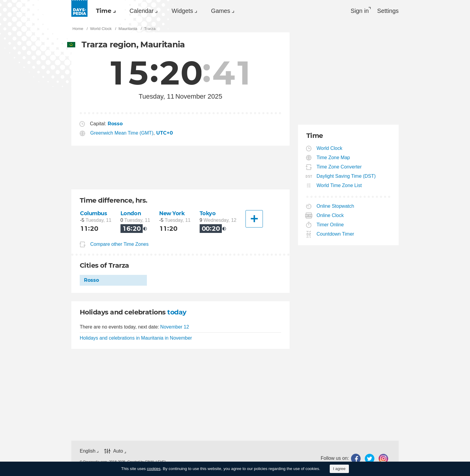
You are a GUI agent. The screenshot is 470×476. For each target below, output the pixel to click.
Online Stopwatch (335, 206)
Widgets (182, 11)
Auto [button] (118, 451)
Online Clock (330, 215)
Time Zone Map (333, 158)
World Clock (330, 148)
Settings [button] (388, 11)
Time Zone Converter (339, 167)
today (177, 312)
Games (221, 11)
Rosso (91, 280)
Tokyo (208, 213)
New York (172, 213)
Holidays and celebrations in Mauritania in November (136, 338)
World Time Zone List (339, 185)
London (131, 213)
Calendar (141, 11)
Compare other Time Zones (119, 244)
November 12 (175, 327)
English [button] (88, 451)
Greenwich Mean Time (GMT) (122, 133)
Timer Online (330, 225)
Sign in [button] (360, 11)
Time (104, 11)
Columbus (94, 213)
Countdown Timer (335, 234)
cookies (154, 469)
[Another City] (254, 219)
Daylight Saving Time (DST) (346, 176)
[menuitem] (104, 11)
